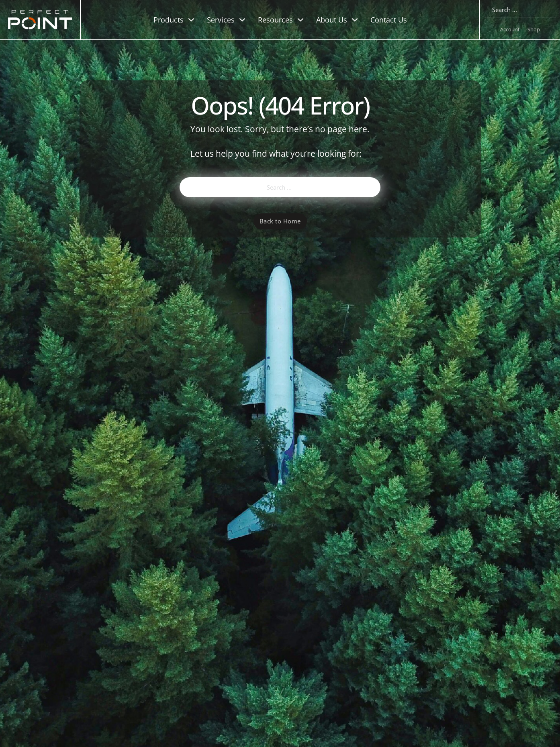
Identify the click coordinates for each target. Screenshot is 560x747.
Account (510, 29)
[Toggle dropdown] (191, 20)
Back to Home (280, 221)
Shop (534, 29)
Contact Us (389, 20)
